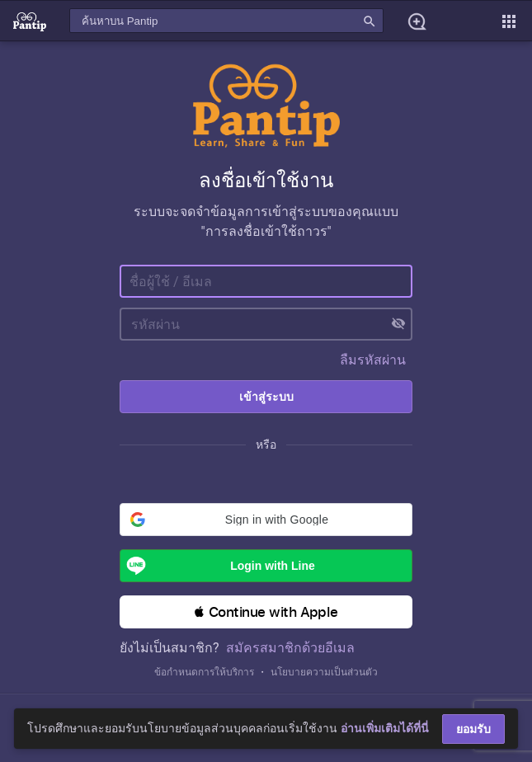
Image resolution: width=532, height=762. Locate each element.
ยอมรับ (473, 729)
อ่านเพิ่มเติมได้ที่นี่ (385, 728)
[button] (266, 520)
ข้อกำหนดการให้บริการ (204, 672)
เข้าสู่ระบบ (266, 397)
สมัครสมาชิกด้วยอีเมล (290, 648)
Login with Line (218, 566)
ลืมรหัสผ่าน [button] (373, 360)
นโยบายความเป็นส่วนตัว (324, 672)
